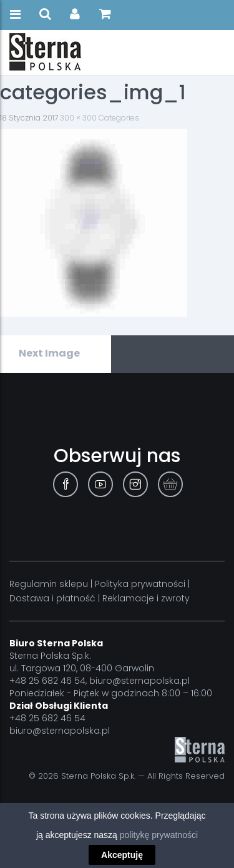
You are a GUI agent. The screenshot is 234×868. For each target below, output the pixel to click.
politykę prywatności (159, 835)
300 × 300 (78, 118)
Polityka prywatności (140, 584)
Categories (119, 118)
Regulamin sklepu (49, 584)
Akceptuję (122, 855)
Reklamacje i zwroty (146, 598)
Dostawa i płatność (52, 598)
